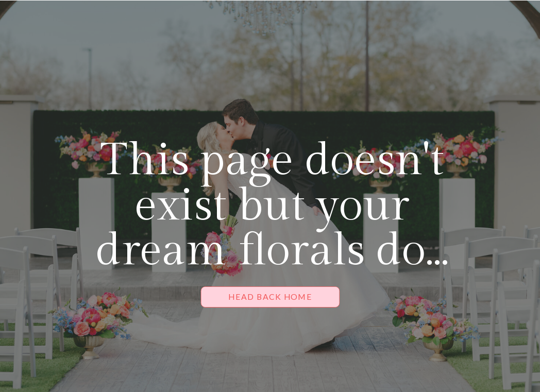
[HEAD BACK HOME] (271, 297)
